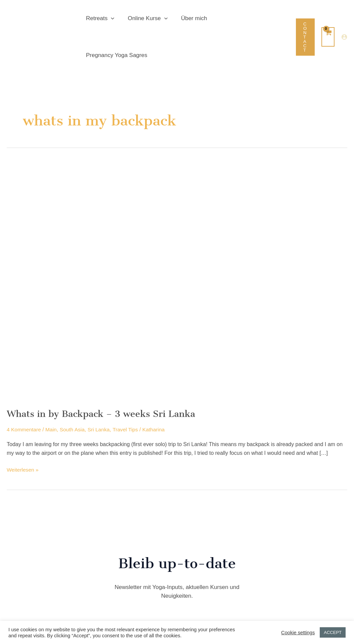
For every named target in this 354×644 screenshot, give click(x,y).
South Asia (74, 393)
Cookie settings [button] (298, 633)
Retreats (99, 19)
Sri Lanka (101, 393)
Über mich (189, 19)
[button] (110, 19)
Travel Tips (128, 393)
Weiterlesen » (23, 433)
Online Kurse (144, 19)
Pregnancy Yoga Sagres (244, 19)
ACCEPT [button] (333, 632)
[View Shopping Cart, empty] (328, 18)
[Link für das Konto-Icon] (344, 19)
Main (52, 393)
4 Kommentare (24, 393)
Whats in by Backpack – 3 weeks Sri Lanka (104, 377)
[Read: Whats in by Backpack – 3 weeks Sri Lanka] (177, 244)
